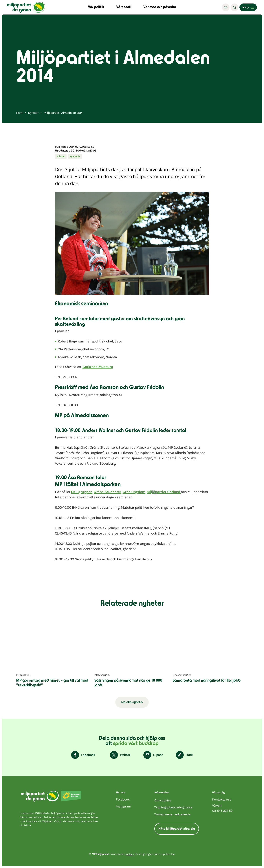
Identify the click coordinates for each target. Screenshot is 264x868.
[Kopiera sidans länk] (184, 755)
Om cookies (163, 800)
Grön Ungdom (134, 492)
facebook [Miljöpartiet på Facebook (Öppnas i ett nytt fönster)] (123, 799)
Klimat (61, 156)
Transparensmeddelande (172, 814)
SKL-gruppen (82, 492)
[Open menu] (248, 7)
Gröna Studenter (107, 492)
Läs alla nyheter (132, 702)
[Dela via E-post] (153, 755)
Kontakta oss (222, 799)
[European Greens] (71, 796)
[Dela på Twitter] (120, 755)
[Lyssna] (226, 7)
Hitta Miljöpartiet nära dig (177, 829)
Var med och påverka (160, 7)
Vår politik (96, 7)
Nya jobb (75, 156)
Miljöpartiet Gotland (164, 492)
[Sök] (234, 7)
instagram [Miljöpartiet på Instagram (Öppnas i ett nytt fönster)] (123, 806)
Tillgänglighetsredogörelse (173, 807)
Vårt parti (124, 7)
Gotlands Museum (98, 367)
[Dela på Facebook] (83, 755)
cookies (130, 854)
